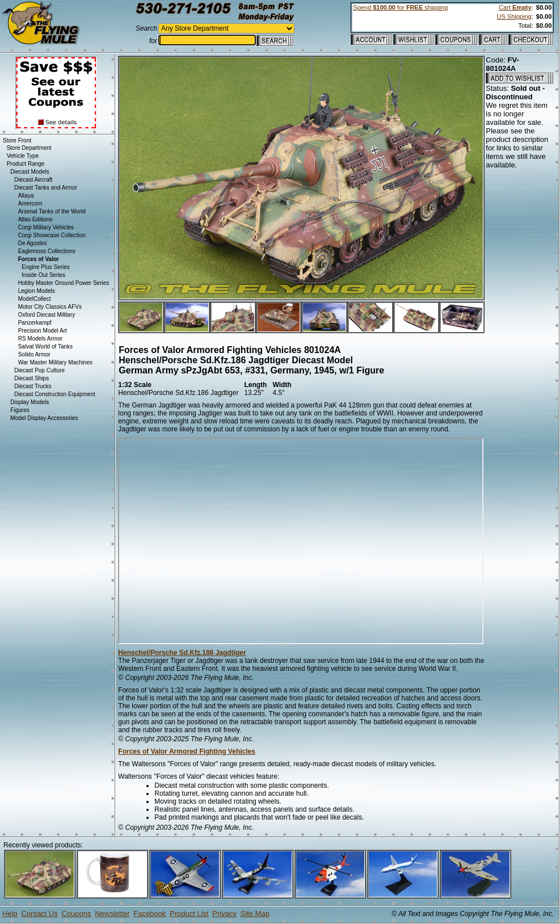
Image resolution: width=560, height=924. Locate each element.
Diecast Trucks (33, 386)
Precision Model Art (43, 331)
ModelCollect (35, 299)
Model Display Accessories (44, 418)
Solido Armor (34, 354)
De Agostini (33, 243)
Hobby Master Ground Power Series (64, 283)
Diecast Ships (31, 378)
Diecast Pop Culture (39, 370)
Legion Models (37, 291)
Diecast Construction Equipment (55, 394)
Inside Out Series (43, 275)
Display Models (30, 402)
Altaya (26, 196)
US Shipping (514, 16)
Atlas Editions (35, 219)
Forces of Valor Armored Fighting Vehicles (187, 751)
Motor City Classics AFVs (50, 307)
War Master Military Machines (55, 362)
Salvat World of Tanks (45, 346)
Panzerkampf (35, 323)
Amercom (30, 203)
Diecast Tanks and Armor (46, 188)
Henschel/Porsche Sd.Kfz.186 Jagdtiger (182, 653)
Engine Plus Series (46, 267)
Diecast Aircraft (33, 180)
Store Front (17, 140)
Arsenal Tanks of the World (52, 211)
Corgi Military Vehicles (46, 227)
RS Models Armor (40, 339)
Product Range (26, 164)
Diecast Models (30, 172)
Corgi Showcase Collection (52, 235)
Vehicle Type (23, 156)
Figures (20, 410)
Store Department (29, 148)
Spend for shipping (400, 7)
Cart (515, 7)
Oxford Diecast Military (47, 315)
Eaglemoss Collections (47, 251)
